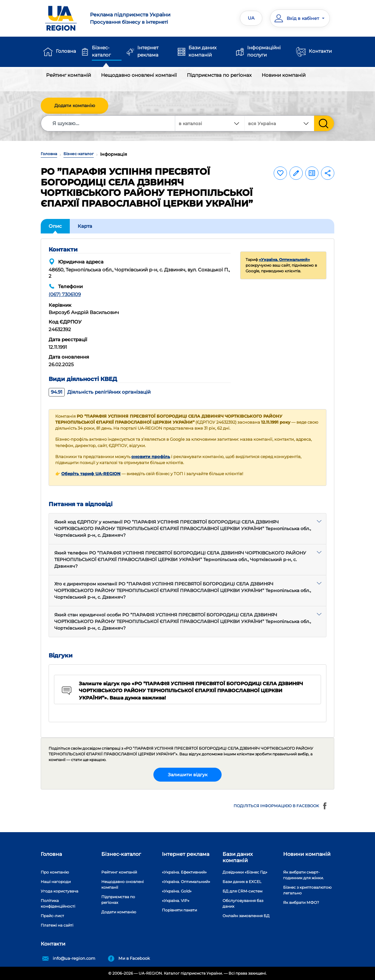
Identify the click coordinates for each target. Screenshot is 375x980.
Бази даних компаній (202, 51)
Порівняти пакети (179, 910)
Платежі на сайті (57, 925)
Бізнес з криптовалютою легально (307, 890)
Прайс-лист (52, 916)
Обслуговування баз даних (243, 903)
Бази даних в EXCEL (242, 882)
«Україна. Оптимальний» (284, 260)
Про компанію (55, 872)
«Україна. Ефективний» (184, 872)
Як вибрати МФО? (301, 902)
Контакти (320, 51)
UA (251, 18)
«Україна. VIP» (176, 901)
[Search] (108, 123)
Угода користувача (60, 891)
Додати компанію (75, 106)
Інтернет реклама (148, 51)
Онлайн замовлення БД (246, 916)
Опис (55, 226)
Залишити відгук (188, 775)
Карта (85, 226)
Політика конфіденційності (58, 903)
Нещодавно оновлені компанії (139, 75)
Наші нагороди (56, 882)
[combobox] (279, 123)
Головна (66, 51)
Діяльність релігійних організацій (100, 392)
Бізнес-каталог (101, 51)
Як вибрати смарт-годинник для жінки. (304, 875)
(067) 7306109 (65, 294)
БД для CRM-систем (242, 891)
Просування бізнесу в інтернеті (136, 18)
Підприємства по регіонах (219, 75)
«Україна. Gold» (177, 891)
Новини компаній (284, 75)
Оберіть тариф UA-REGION (91, 474)
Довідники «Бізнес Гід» (245, 872)
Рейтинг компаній (68, 75)
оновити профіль (151, 457)
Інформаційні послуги (264, 51)
